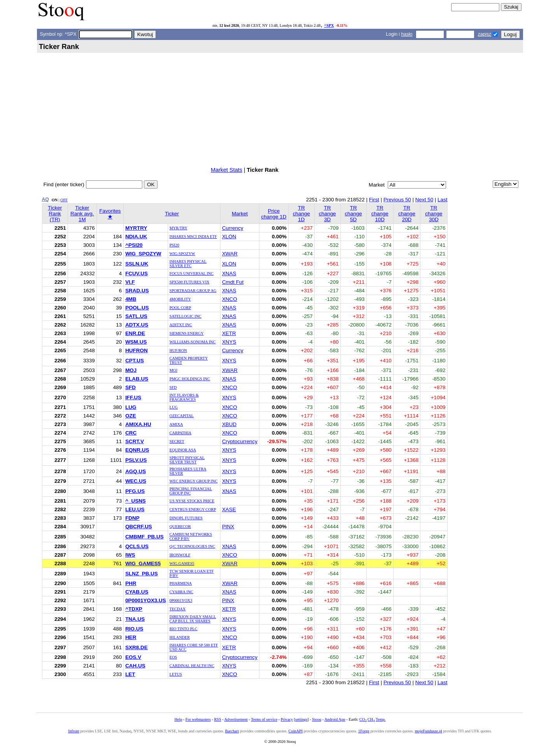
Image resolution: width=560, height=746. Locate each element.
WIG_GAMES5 (143, 563)
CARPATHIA (181, 433)
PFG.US (135, 491)
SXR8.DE (136, 647)
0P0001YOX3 (181, 600)
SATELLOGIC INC (185, 316)
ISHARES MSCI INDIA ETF (193, 237)
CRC (131, 433)
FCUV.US (136, 273)
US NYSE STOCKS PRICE (192, 501)
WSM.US (136, 342)
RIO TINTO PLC (184, 629)
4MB (131, 299)
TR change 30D (434, 214)
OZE (131, 416)
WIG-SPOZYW (182, 254)
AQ (45, 199)
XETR (229, 333)
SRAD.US (137, 291)
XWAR (230, 254)
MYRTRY (136, 228)
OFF (64, 200)
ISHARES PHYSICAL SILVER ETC (188, 264)
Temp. (381, 719)
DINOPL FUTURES (186, 518)
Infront (73, 731)
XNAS (229, 273)
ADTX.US (137, 325)
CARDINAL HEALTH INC (192, 666)
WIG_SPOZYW (143, 254)
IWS (130, 555)
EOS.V (133, 657)
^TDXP (134, 609)
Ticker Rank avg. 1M (82, 214)
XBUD (229, 424)
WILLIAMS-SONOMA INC (193, 342)
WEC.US (136, 481)
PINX (228, 527)
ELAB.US (137, 379)
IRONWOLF (180, 555)
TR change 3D (327, 214)
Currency (233, 228)
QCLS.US (137, 546)
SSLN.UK (137, 264)
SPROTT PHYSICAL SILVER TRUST (187, 460)
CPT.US (135, 361)
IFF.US (133, 397)
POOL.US (137, 308)
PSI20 (174, 245)
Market (240, 214)
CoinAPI (296, 731)
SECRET (177, 441)
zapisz (485, 34)
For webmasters (198, 719)
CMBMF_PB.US (144, 537)
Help (178, 719)
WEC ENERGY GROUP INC (193, 481)
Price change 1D (274, 214)
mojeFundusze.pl (429, 731)
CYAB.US (137, 592)
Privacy (287, 719)
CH (371, 719)
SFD (130, 387)
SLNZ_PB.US (142, 574)
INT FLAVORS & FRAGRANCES (184, 397)
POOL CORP (180, 308)
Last (442, 200)
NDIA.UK (136, 237)
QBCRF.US (139, 527)
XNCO (230, 299)
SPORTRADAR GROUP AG (193, 291)
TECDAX (178, 609)
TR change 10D (380, 214)
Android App (335, 719)
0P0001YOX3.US (146, 600)
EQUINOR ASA (183, 450)
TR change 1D (301, 214)
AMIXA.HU (138, 424)
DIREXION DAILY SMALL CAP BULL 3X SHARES (193, 619)
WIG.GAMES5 (182, 563)
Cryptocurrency (240, 441)
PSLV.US (136, 460)
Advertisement (236, 719)
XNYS (229, 342)
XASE (229, 509)
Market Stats (227, 170)
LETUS (176, 674)
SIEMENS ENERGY (187, 333)
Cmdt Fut (233, 282)
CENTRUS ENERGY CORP (193, 509)
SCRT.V (135, 441)
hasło (407, 34)
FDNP (132, 518)
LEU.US (135, 509)
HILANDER (180, 637)
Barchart (232, 731)
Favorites (110, 214)
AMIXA (176, 424)
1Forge (364, 731)
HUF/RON (178, 350)
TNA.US (135, 619)
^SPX (329, 25)
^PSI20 (134, 245)
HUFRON (136, 350)
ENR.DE (135, 333)
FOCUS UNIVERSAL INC (192, 273)
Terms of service (264, 719)
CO (363, 719)
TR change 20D (407, 214)
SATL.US (136, 316)
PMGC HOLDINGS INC (190, 379)
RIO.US (134, 629)
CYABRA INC (181, 592)
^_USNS (136, 501)
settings (301, 719)
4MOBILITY (180, 299)
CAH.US (135, 666)
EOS (173, 657)
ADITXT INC (181, 325)
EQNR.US (137, 450)
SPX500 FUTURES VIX (190, 282)
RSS (217, 719)
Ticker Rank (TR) (55, 214)
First (374, 200)
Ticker (172, 214)
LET (130, 674)
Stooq (317, 719)
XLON (229, 237)
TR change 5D (353, 214)
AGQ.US (136, 471)
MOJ (131, 370)
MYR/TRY (178, 228)
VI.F (130, 282)
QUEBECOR (180, 527)
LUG (131, 407)
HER (131, 637)
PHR (131, 583)
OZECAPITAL (182, 416)
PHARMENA (181, 583)
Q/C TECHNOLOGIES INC (192, 546)
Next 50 (424, 200)
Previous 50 (397, 200)
